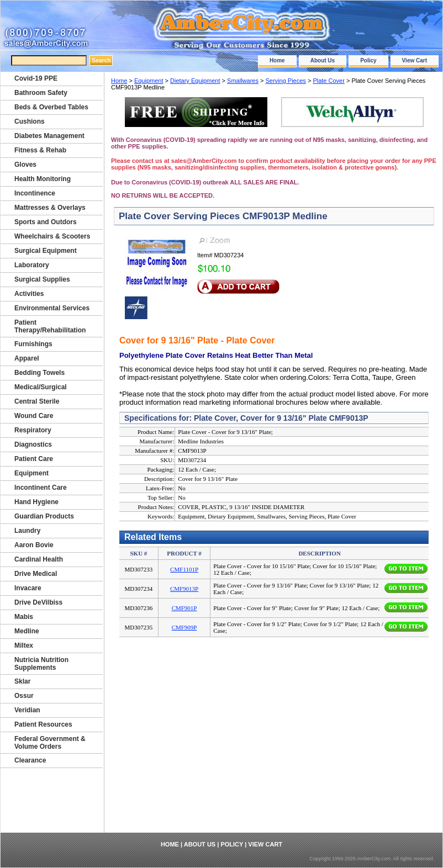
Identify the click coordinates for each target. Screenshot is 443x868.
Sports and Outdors (46, 222)
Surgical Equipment (46, 251)
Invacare (28, 588)
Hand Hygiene (36, 502)
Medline (27, 631)
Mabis (24, 617)
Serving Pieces (285, 81)
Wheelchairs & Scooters (52, 236)
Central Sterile (37, 401)
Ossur (24, 696)
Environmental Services (52, 308)
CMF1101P (184, 569)
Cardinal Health (39, 559)
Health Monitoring (43, 179)
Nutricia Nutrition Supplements (41, 664)
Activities (29, 294)
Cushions (30, 121)
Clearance (30, 760)
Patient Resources (43, 724)
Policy (368, 60)
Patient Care (34, 459)
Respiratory (33, 430)
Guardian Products (44, 516)
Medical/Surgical (41, 387)
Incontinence (35, 193)
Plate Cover (328, 81)
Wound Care (34, 416)
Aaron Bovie (34, 545)
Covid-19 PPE (36, 78)
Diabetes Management (49, 136)
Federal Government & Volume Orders (50, 743)
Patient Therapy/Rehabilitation (50, 326)
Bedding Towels (39, 373)
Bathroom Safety (41, 93)
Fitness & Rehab (40, 150)
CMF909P (184, 627)
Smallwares (243, 81)
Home (277, 60)
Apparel (27, 358)
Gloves (25, 165)
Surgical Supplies (42, 279)
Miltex (24, 645)
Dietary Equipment (195, 81)
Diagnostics (33, 444)
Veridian (27, 710)
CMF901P (184, 608)
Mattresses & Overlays (50, 208)
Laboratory (32, 265)
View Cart (415, 60)
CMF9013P (184, 589)
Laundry (27, 531)
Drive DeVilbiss (38, 602)
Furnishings (33, 344)
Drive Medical (36, 574)
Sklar (22, 681)
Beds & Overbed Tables (51, 107)
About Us (323, 60)
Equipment (149, 81)
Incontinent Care (41, 488)
